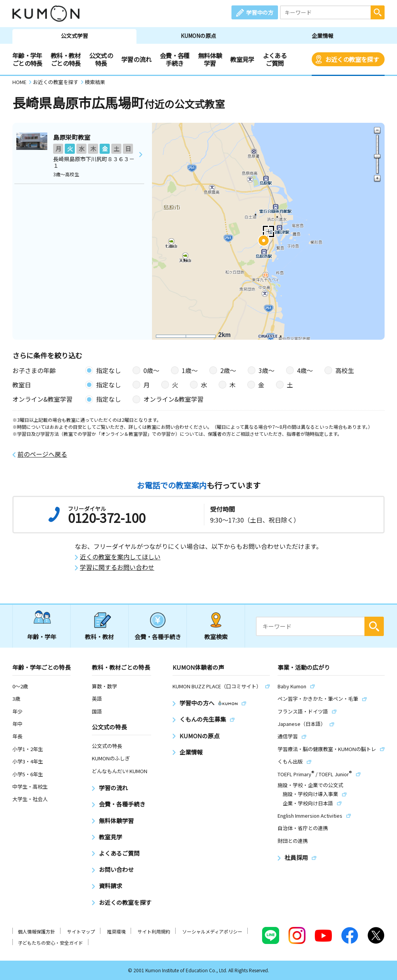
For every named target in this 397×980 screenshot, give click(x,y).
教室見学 (242, 59)
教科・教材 (99, 637)
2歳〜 (228, 370)
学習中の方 (260, 12)
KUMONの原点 (198, 36)
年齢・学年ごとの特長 (27, 59)
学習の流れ (136, 59)
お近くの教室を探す (352, 59)
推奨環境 (116, 931)
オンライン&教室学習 (173, 399)
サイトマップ (81, 931)
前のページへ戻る (42, 454)
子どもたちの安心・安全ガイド (50, 943)
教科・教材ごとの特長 (66, 59)
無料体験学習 (210, 59)
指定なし (109, 370)
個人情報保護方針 (36, 931)
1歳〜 (190, 370)
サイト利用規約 (154, 931)
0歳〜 (151, 370)
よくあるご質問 (275, 59)
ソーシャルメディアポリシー (212, 931)
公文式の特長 (101, 59)
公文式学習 (74, 36)
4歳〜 (305, 370)
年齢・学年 (42, 637)
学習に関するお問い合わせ (117, 567)
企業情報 (323, 36)
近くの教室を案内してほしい (120, 557)
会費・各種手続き (175, 59)
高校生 (345, 370)
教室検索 (216, 637)
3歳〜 (267, 370)
